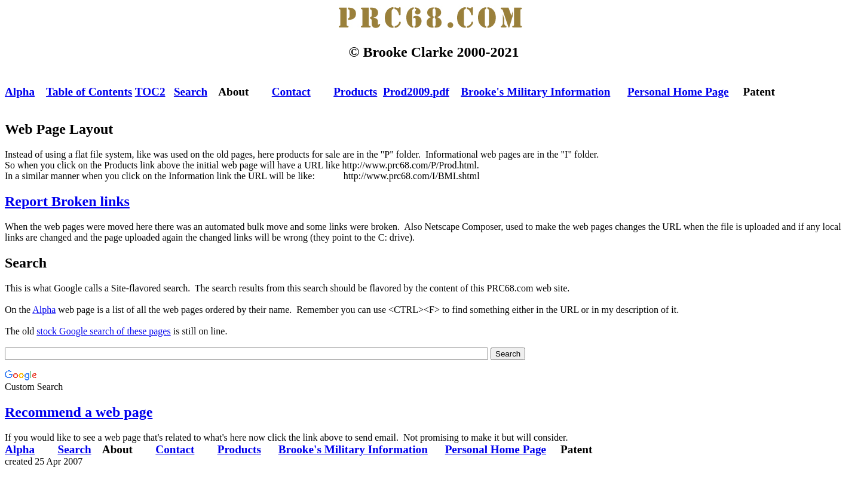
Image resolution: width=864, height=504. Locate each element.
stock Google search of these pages (103, 331)
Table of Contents (89, 92)
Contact (291, 92)
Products (355, 92)
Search (191, 92)
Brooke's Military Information (535, 92)
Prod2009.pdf (416, 92)
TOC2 (150, 92)
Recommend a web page (79, 412)
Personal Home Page (678, 92)
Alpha (20, 92)
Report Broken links (67, 201)
